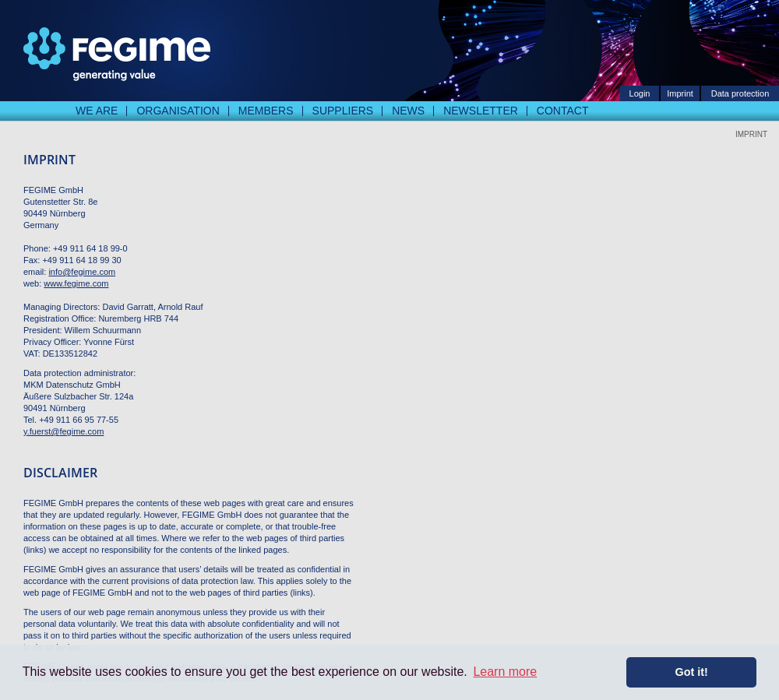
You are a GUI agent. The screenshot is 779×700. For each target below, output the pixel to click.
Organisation (178, 111)
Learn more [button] (505, 672)
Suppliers (343, 111)
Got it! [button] (692, 672)
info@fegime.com (82, 272)
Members (266, 111)
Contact (563, 111)
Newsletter (481, 111)
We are (97, 111)
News (408, 111)
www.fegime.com (76, 283)
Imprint (680, 93)
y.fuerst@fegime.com (63, 431)
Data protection (740, 93)
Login (640, 93)
